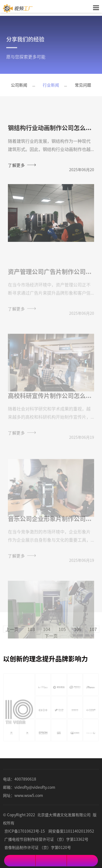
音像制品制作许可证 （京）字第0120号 (38, 847)
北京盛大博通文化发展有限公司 (64, 815)
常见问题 (83, 85)
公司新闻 (19, 85)
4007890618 (25, 779)
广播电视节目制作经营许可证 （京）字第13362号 (46, 839)
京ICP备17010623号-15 (25, 831)
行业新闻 (51, 85)
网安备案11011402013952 (71, 831)
